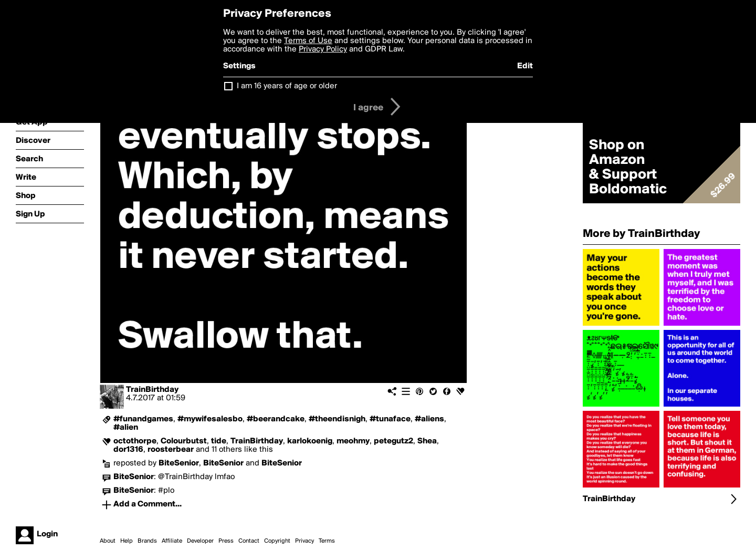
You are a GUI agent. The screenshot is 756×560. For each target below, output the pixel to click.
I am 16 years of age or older (287, 86)
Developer (200, 541)
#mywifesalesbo (210, 419)
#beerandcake (276, 419)
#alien (126, 428)
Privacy (304, 541)
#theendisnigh (337, 419)
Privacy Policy (323, 49)
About (108, 541)
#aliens (429, 419)
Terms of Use (308, 41)
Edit (525, 66)
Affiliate (172, 541)
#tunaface (390, 419)
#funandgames (143, 419)
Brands (147, 541)
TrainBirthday (152, 390)
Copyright (277, 541)
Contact (249, 541)
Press (226, 541)
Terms (327, 541)
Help (127, 541)
